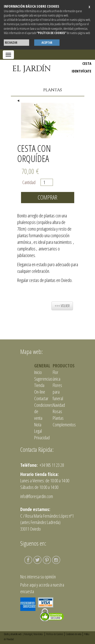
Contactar (41, 398)
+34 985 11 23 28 (51, 465)
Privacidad (42, 438)
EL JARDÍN (32, 69)
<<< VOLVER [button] (62, 306)
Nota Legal (38, 428)
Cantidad (30, 182)
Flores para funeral (58, 392)
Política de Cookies (55, 634)
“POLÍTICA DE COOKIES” (52, 33)
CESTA (87, 63)
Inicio (38, 372)
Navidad (59, 405)
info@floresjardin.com (37, 496)
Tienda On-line (40, 388)
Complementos (64, 425)
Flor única (56, 376)
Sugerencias (43, 379)
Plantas (53, 90)
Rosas (57, 411)
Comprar (48, 197)
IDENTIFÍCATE (81, 71)
